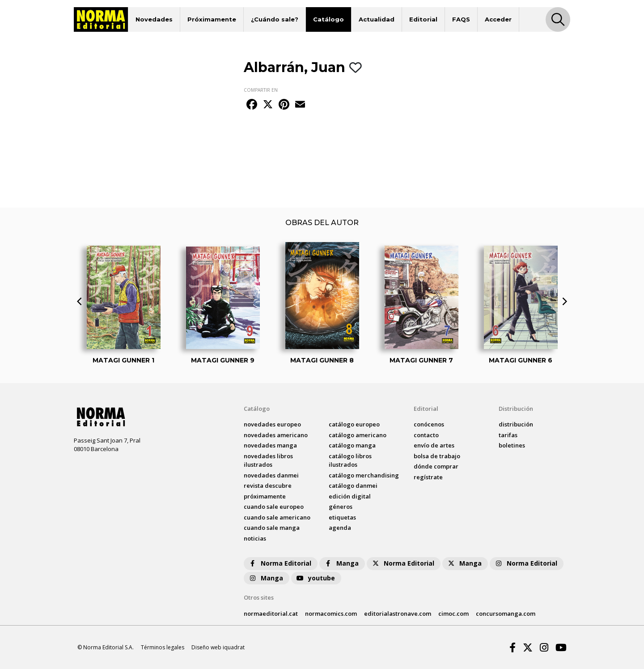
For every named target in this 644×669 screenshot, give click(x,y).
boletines (512, 445)
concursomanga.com (506, 614)
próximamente (265, 496)
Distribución (516, 409)
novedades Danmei (271, 475)
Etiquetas (342, 517)
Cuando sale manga (272, 528)
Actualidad (377, 19)
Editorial (423, 19)
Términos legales (163, 647)
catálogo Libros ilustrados (350, 460)
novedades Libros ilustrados (268, 460)
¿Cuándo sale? (275, 19)
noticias (255, 538)
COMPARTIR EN (261, 90)
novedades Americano (276, 435)
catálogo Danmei (353, 486)
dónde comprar (436, 466)
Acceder (498, 19)
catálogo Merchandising (364, 475)
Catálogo (328, 19)
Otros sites (259, 597)
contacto (426, 435)
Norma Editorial (280, 563)
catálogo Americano (358, 435)
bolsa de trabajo (437, 456)
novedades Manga (270, 445)
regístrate (428, 477)
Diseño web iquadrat (218, 647)
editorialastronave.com (398, 614)
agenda (340, 528)
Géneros (341, 507)
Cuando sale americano (277, 517)
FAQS (461, 19)
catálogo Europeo (354, 424)
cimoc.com (453, 614)
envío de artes (434, 445)
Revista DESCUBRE (268, 486)
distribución (516, 424)
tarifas (508, 435)
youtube (315, 578)
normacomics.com (331, 614)
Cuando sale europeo (274, 507)
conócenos (429, 424)
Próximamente (212, 19)
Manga (341, 563)
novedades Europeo (272, 424)
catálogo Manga (352, 445)
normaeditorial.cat (271, 614)
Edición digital (350, 496)
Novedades (154, 19)
